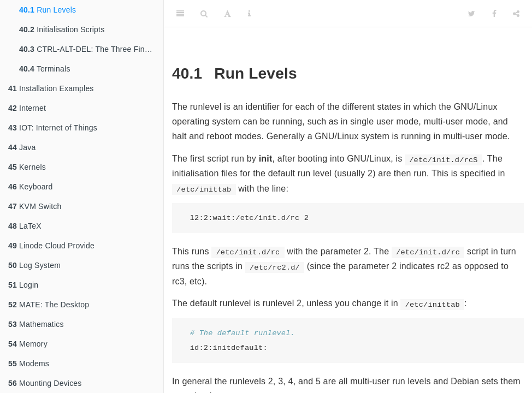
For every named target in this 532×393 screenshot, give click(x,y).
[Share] (516, 14)
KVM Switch (35, 206)
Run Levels (48, 10)
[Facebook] (494, 14)
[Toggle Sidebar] (180, 14)
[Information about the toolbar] (249, 14)
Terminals (45, 69)
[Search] (204, 14)
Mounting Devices (45, 383)
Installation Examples (51, 88)
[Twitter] (472, 14)
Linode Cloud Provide (51, 246)
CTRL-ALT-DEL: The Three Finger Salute (91, 49)
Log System (34, 265)
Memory (28, 344)
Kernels (27, 167)
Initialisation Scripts (62, 29)
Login (23, 285)
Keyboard (31, 187)
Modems (29, 364)
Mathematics (36, 324)
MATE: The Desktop (49, 305)
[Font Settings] (227, 14)
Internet (27, 108)
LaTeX (25, 226)
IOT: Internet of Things (53, 128)
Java (22, 147)
